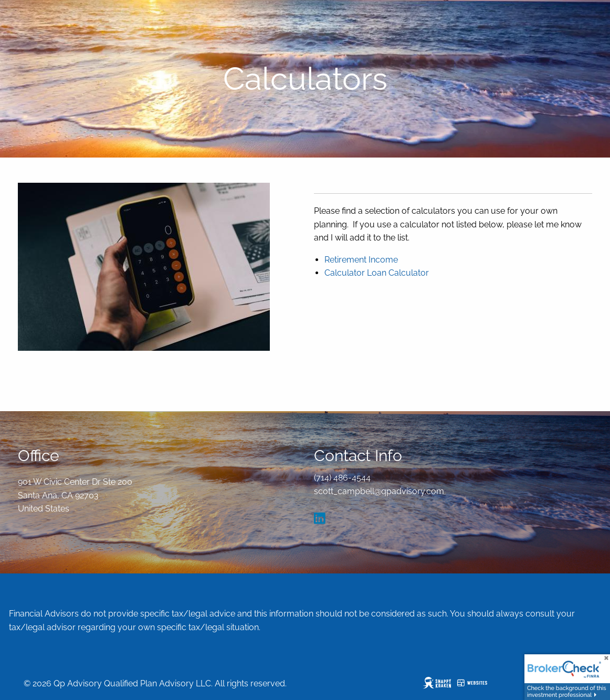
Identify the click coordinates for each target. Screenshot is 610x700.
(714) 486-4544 (342, 478)
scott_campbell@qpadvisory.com (379, 491)
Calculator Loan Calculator (377, 273)
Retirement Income (361, 260)
